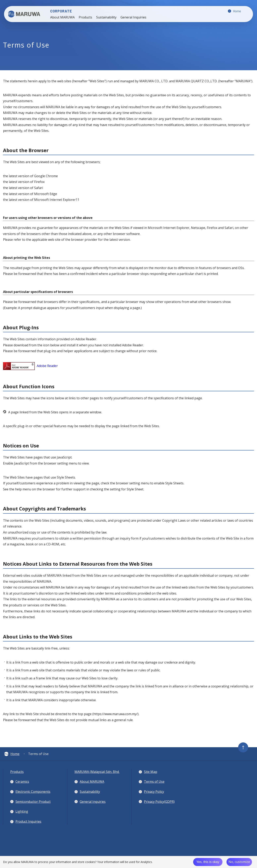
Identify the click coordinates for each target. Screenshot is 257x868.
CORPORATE (69, 11)
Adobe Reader (30, 366)
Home (12, 754)
